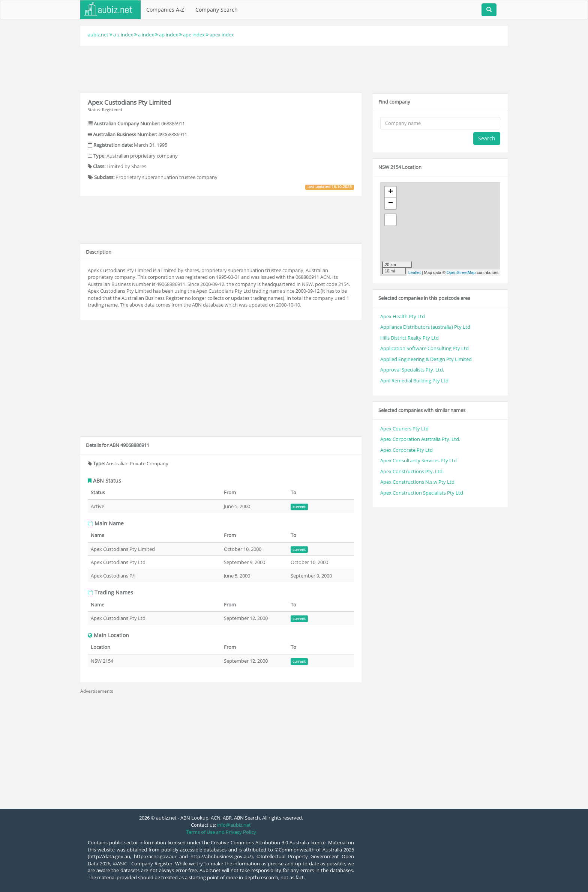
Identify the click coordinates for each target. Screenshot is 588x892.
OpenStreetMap (461, 272)
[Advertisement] (294, 68)
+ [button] (391, 192)
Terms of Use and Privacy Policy (221, 832)
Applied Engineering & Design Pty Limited (426, 359)
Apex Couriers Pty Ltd (404, 429)
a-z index (123, 35)
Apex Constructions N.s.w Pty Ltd (417, 482)
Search (487, 138)
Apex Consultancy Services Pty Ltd (418, 460)
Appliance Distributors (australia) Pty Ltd (425, 327)
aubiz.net (98, 35)
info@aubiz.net (234, 825)
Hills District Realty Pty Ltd (409, 338)
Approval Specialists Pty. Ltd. (412, 370)
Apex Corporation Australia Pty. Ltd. (420, 439)
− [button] (391, 203)
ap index (169, 35)
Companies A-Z (165, 10)
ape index (194, 35)
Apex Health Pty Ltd (403, 316)
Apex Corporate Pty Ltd (406, 450)
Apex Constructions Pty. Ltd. (412, 471)
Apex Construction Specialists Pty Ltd (422, 493)
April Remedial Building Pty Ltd (414, 381)
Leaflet (415, 272)
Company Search (217, 10)
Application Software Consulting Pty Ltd (424, 348)
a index (146, 35)
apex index (222, 35)
